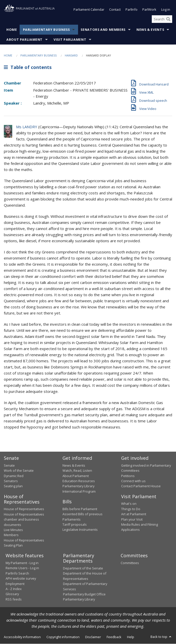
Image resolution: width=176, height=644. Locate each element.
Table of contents (28, 67)
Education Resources (79, 481)
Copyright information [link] (63, 637)
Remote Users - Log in (22, 568)
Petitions (128, 476)
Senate (9, 465)
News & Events (150, 30)
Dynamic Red (14, 476)
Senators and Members (103, 30)
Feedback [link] (114, 637)
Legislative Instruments (80, 530)
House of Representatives (24, 509)
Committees (130, 563)
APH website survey (21, 579)
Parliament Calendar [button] (89, 10)
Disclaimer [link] (93, 637)
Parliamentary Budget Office (84, 594)
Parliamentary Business (46, 30)
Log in (166, 10)
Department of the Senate (83, 568)
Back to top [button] (161, 637)
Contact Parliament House (141, 486)
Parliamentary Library (78, 486)
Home (12, 30)
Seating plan (13, 486)
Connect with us (133, 481)
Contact (115, 10)
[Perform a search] (168, 19)
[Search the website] (162, 19)
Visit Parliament (70, 40)
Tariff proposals (75, 524)
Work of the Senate (19, 471)
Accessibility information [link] (22, 637)
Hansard (71, 56)
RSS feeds (14, 599)
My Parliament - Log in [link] (22, 563)
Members (11, 535)
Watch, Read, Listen (77, 471)
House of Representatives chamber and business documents (24, 519)
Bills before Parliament (80, 509)
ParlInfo (131, 10)
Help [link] (131, 637)
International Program (79, 491)
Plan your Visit (132, 519)
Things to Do (131, 509)
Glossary (12, 594)
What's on (129, 504)
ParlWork (149, 10)
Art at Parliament (134, 514)
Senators (11, 481)
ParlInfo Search (17, 573)
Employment (15, 584)
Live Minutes (13, 530)
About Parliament (24, 40)
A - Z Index (14, 589)
